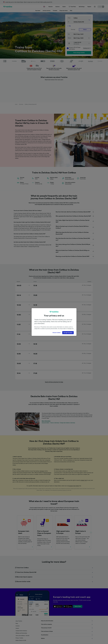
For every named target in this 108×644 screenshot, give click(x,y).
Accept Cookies (68, 333)
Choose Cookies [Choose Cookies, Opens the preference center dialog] (57, 333)
